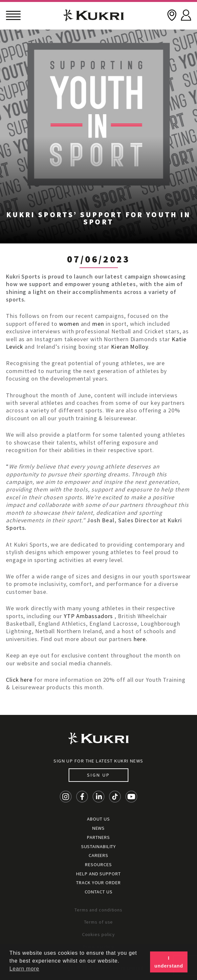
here (140, 639)
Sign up (98, 775)
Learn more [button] (24, 969)
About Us (98, 819)
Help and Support (98, 874)
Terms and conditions (98, 910)
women (69, 324)
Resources (98, 865)
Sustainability (99, 846)
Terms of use (99, 922)
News (99, 828)
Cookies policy (99, 934)
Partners (98, 837)
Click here (19, 680)
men (98, 324)
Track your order (98, 883)
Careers (98, 855)
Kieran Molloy (130, 347)
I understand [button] (169, 962)
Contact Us (99, 892)
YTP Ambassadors (88, 616)
